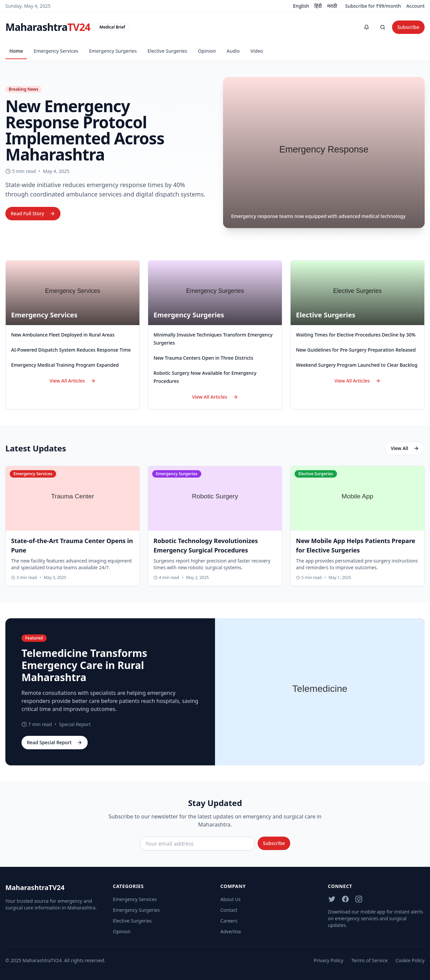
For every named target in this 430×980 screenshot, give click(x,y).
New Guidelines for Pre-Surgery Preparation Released (356, 350)
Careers (229, 921)
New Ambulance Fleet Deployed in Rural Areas (63, 335)
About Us (230, 899)
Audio (233, 51)
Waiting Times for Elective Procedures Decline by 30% (356, 335)
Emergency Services (56, 51)
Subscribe (408, 27)
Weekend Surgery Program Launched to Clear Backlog (357, 365)
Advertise (231, 931)
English (301, 6)
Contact (229, 910)
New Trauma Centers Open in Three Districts (203, 358)
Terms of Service (370, 960)
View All (405, 448)
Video (257, 51)
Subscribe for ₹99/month (373, 6)
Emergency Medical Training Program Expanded (65, 365)
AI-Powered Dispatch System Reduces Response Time (71, 350)
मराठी (332, 6)
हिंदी (318, 6)
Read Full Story (33, 213)
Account (416, 6)
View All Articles (72, 381)
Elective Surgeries (167, 51)
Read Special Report (55, 742)
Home (16, 51)
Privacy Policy (329, 960)
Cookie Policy (410, 960)
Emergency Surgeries (113, 51)
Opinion (207, 51)
